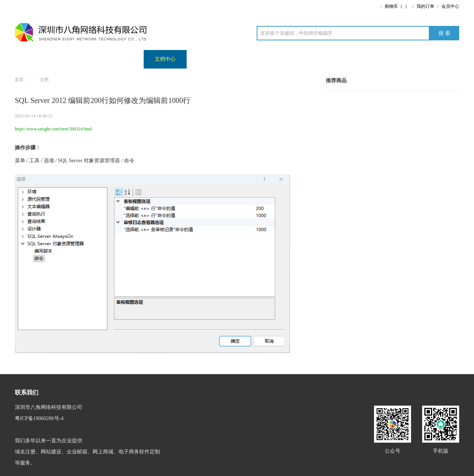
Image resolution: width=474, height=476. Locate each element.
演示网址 (208, 59)
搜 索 (444, 33)
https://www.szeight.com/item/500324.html (53, 129)
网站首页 (36, 59)
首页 (19, 80)
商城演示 (122, 59)
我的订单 (425, 6)
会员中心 (450, 6)
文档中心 (165, 59)
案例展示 (79, 59)
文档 (44, 80)
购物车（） (397, 6)
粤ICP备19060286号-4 (39, 418)
